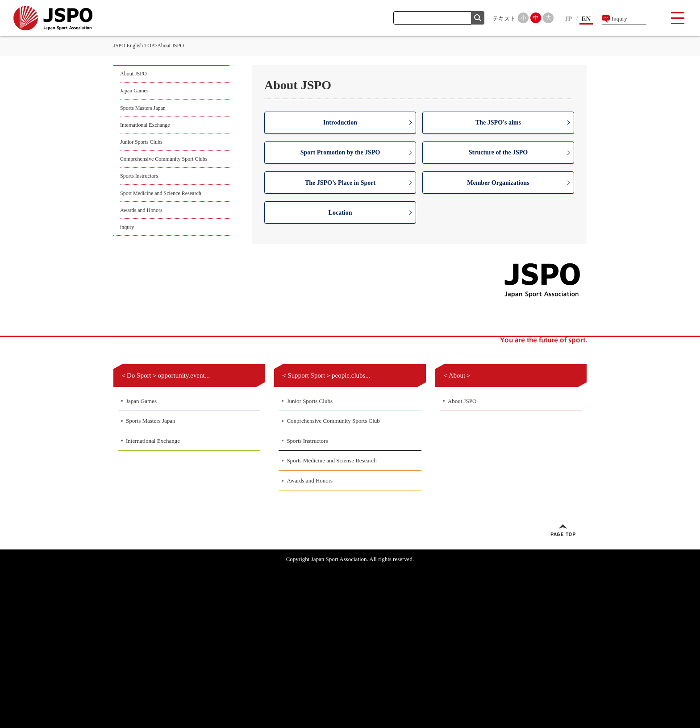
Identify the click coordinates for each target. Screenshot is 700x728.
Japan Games (134, 91)
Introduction (340, 123)
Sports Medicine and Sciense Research (331, 460)
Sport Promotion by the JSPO (340, 152)
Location (340, 213)
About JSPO (133, 74)
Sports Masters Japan (143, 108)
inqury (127, 227)
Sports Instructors (139, 176)
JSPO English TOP (134, 46)
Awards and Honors (141, 210)
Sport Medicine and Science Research (161, 193)
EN (586, 19)
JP (569, 19)
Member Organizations (498, 183)
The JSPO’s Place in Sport (340, 183)
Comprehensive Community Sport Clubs (164, 159)
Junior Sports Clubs (141, 142)
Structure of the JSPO (498, 152)
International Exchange (145, 125)
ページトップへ (563, 530)
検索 (478, 18)
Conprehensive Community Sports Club (333, 421)
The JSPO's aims (498, 123)
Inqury (619, 19)
